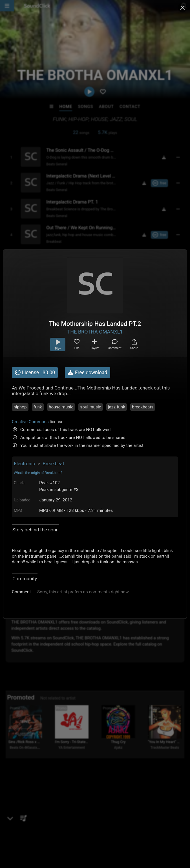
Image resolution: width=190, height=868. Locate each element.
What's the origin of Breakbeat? (38, 473)
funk (38, 407)
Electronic (24, 464)
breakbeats (143, 407)
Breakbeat (53, 464)
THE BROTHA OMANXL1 (95, 332)
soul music (91, 407)
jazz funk (117, 407)
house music (61, 407)
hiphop (20, 407)
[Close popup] (182, 8)
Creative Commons (30, 422)
